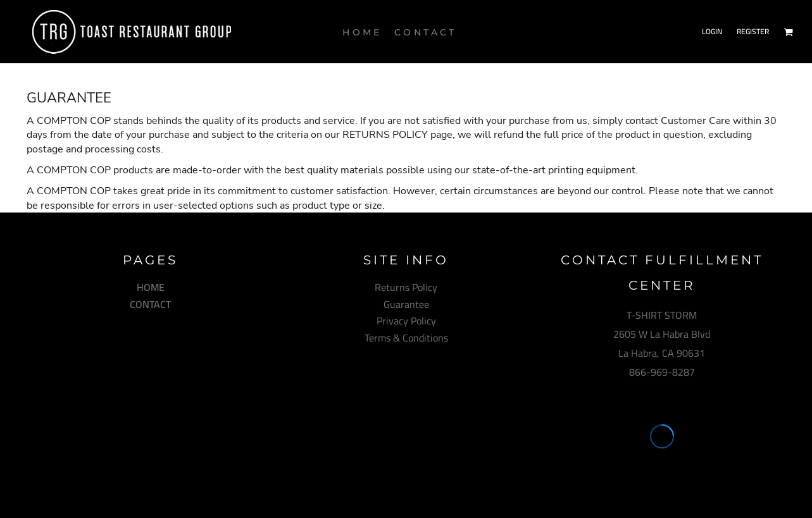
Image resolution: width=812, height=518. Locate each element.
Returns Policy (406, 287)
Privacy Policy (406, 321)
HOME (151, 287)
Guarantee (406, 304)
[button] (788, 32)
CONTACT (150, 304)
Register (753, 31)
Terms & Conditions (406, 338)
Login (712, 31)
